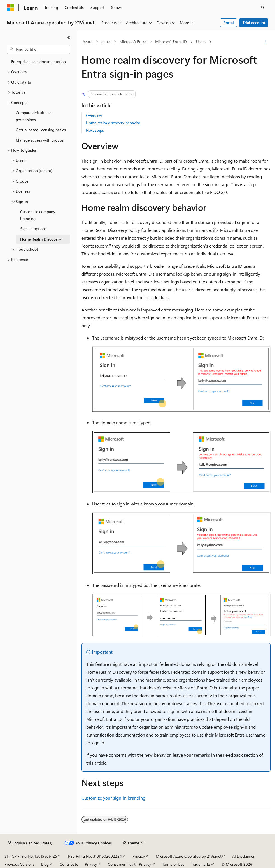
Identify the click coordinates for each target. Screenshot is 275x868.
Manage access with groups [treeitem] (40, 140)
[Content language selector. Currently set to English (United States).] (30, 843)
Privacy (139, 856)
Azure (88, 42)
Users (201, 42)
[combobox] (38, 49)
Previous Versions (19, 864)
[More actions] (266, 42)
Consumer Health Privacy (130, 864)
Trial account (254, 23)
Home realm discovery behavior (113, 123)
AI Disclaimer (243, 856)
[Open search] (263, 8)
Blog (45, 864)
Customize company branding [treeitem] (38, 215)
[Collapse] (69, 38)
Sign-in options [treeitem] (33, 229)
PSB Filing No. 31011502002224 (95, 856)
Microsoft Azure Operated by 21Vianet (189, 856)
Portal (229, 23)
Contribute (69, 864)
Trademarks (201, 864)
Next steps (95, 130)
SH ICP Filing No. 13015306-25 (31, 856)
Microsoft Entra (133, 42)
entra (106, 42)
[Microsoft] (10, 8)
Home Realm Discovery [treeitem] (41, 239)
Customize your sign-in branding (113, 798)
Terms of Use (173, 864)
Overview (94, 115)
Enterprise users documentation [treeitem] (39, 62)
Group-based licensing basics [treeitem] (41, 130)
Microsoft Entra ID (171, 42)
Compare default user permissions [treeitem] (34, 116)
